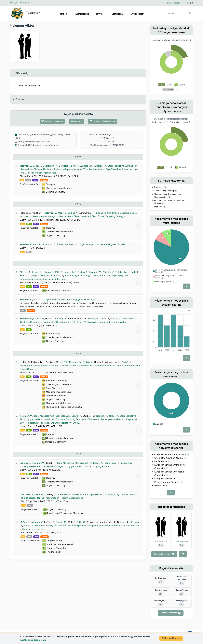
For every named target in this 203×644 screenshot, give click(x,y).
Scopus (44, 180)
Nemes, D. (25, 272)
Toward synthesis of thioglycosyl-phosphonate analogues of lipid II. (91, 244)
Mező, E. (62, 213)
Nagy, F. (50, 272)
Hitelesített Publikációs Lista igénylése (36, 145)
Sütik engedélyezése (171, 638)
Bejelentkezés (174, 3)
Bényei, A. (76, 166)
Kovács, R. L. (38, 272)
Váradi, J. (59, 276)
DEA (28, 180)
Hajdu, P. (134, 272)
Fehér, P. (24, 276)
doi (22, 180)
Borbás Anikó (161, 541)
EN (188, 3)
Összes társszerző (164, 554)
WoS (35, 180)
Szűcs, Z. (25, 522)
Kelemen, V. (26, 166)
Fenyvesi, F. (47, 276)
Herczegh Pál (182, 541)
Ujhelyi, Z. (35, 276)
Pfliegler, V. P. (110, 272)
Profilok (64, 14)
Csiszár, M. (39, 244)
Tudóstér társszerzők (52, 121)
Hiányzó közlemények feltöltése (33, 142)
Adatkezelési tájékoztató (33, 640)
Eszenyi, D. (49, 416)
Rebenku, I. (123, 272)
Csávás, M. (39, 319)
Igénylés (100, 14)
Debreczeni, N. (50, 166)
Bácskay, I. (86, 276)
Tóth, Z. (59, 272)
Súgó (14, 3)
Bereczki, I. (65, 166)
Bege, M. (37, 166)
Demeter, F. (40, 494)
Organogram (138, 14)
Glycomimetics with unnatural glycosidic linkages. (70, 299)
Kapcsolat (26, 3)
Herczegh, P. (89, 166)
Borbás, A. (101, 166)
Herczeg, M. (61, 319)
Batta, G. (81, 522)
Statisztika (118, 14)
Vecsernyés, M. (72, 276)
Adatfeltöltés (82, 14)
